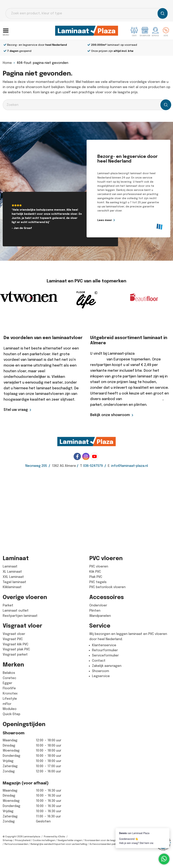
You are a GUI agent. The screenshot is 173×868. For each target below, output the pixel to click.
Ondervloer (98, 605)
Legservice (101, 676)
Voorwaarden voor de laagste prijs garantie (110, 840)
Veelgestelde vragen (70, 840)
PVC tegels (98, 582)
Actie (166, 32)
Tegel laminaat (14, 582)
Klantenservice (104, 645)
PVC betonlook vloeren (107, 587)
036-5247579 (93, 466)
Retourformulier (105, 650)
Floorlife (9, 688)
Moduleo (10, 709)
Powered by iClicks (55, 837)
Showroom (101, 671)
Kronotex (10, 693)
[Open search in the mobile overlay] (86, 13)
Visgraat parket (15, 654)
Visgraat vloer (14, 634)
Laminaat (10, 566)
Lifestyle (10, 699)
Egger (7, 683)
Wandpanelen (100, 616)
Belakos (9, 673)
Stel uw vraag (16, 410)
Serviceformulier (105, 655)
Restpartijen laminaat (20, 616)
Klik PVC (95, 572)
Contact (99, 661)
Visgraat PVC (13, 639)
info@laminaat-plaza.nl (130, 466)
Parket (8, 605)
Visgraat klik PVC (16, 644)
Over (134, 32)
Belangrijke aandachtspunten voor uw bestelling (59, 844)
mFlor (7, 704)
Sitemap (8, 840)
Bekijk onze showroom (110, 415)
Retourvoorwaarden (16, 844)
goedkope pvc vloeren (143, 399)
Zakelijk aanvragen (107, 666)
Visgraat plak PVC (16, 649)
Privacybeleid (23, 840)
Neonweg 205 (36, 466)
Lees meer (106, 220)
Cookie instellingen (44, 840)
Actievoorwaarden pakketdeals (108, 844)
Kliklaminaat (12, 587)
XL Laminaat (12, 572)
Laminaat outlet (16, 611)
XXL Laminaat (13, 577)
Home (7, 63)
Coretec (9, 678)
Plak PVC (96, 577)
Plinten (95, 611)
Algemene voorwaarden (151, 840)
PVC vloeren (99, 566)
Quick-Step (11, 714)
